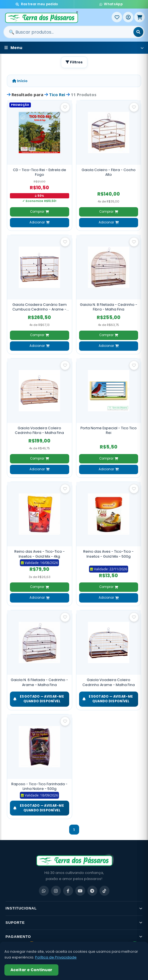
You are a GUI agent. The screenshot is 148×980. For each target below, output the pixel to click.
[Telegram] (92, 891)
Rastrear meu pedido (37, 4)
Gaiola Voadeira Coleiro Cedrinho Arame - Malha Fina (109, 682)
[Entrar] (128, 17)
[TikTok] (104, 891)
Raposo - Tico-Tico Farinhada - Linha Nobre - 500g (39, 786)
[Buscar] (138, 32)
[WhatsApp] (44, 891)
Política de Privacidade (56, 957)
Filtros (74, 62)
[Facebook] (68, 891)
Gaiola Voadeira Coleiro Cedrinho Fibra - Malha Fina (39, 430)
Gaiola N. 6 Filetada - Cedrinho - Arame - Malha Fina (39, 682)
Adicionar (39, 222)
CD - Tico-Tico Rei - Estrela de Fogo (40, 172)
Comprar (39, 212)
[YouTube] (80, 891)
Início (20, 81)
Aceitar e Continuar (31, 970)
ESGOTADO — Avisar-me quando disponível (39, 699)
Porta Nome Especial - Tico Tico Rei (109, 430)
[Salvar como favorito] (65, 107)
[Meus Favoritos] (117, 17)
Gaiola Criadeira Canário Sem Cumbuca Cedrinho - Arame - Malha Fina (40, 307)
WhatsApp (111, 4)
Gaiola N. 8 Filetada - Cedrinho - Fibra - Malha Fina (109, 307)
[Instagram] (56, 891)
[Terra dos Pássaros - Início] (57, 17)
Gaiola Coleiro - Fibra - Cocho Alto (109, 172)
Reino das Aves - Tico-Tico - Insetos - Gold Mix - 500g (108, 554)
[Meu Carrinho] (139, 17)
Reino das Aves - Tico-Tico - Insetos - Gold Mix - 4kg (40, 554)
